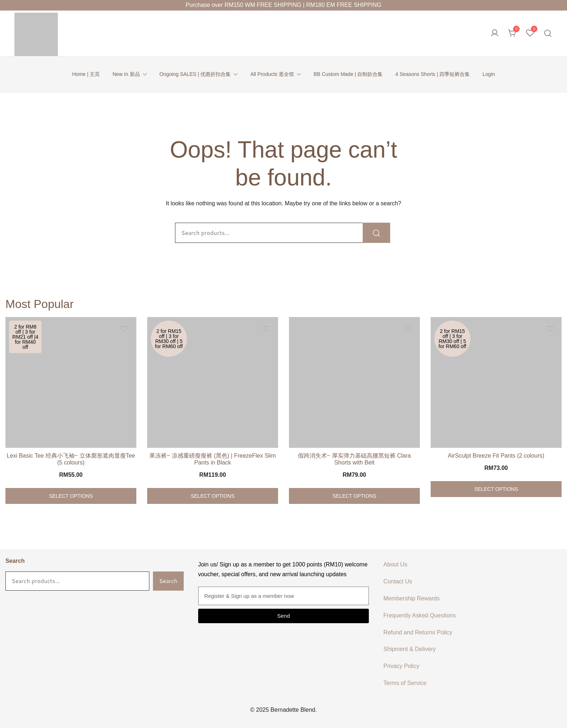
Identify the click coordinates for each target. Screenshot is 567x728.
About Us (395, 564)
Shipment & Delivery (410, 649)
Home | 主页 (86, 74)
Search (15, 561)
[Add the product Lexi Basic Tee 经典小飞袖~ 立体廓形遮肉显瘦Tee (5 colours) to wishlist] (125, 329)
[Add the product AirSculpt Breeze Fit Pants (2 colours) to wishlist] (550, 329)
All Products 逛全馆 (272, 74)
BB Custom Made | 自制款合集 (348, 74)
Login (489, 74)
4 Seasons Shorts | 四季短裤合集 (432, 74)
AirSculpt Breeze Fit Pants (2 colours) (496, 456)
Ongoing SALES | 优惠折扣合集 (195, 74)
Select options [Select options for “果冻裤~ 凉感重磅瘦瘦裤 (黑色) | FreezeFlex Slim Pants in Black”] (212, 496)
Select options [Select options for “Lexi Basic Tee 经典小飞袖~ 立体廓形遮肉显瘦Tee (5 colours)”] (71, 496)
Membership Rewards (412, 598)
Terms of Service (405, 683)
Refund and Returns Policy (418, 632)
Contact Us (398, 581)
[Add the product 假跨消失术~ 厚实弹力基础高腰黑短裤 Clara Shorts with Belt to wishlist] (408, 329)
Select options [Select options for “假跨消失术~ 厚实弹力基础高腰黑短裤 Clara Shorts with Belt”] (354, 496)
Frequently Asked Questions (419, 615)
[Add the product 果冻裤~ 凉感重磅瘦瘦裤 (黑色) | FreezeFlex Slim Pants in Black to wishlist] (266, 329)
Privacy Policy (401, 666)
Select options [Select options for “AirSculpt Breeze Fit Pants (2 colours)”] (496, 489)
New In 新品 (126, 74)
